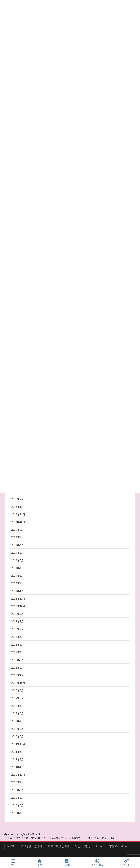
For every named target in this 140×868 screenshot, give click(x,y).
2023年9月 (17, 614)
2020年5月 (17, 805)
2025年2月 (17, 499)
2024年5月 (17, 560)
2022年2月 (17, 736)
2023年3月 (17, 660)
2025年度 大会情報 (31, 846)
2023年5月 (17, 644)
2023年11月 (18, 598)
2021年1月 (17, 767)
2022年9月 (17, 690)
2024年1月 (17, 591)
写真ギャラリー (118, 846)
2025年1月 (17, 507)
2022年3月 (17, 729)
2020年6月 (17, 797)
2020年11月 (18, 775)
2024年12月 (18, 514)
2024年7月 (17, 545)
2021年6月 (17, 752)
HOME (11, 846)
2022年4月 (17, 721)
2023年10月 (18, 606)
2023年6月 (17, 637)
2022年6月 (17, 706)
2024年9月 (17, 530)
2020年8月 (17, 790)
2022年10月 (18, 683)
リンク (100, 846)
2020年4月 (17, 813)
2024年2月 (17, 583)
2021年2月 (17, 759)
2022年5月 (17, 713)
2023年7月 (17, 629)
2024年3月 (17, 576)
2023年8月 (17, 621)
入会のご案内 (83, 846)
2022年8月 (17, 698)
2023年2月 (17, 667)
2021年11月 (18, 744)
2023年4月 (17, 652)
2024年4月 (17, 568)
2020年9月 (17, 782)
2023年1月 (17, 675)
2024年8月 (17, 537)
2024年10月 (18, 522)
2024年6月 (17, 552)
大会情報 (67, 863)
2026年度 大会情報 (58, 846)
